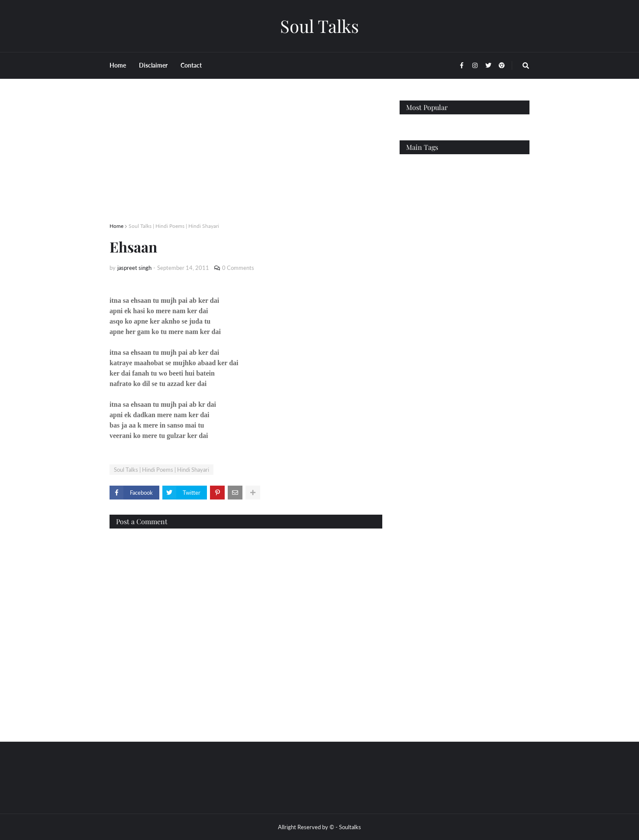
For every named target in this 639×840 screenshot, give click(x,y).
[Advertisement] (246, 161)
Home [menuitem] (118, 65)
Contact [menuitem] (191, 65)
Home (116, 226)
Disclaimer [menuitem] (153, 65)
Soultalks (350, 827)
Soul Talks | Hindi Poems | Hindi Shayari (174, 226)
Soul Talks (319, 26)
